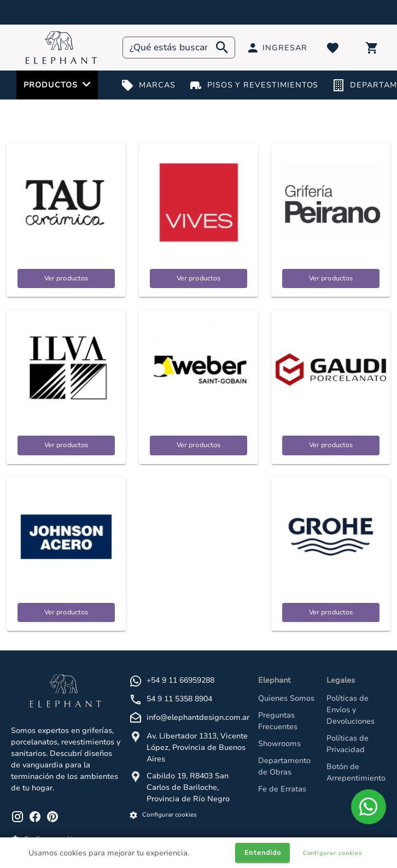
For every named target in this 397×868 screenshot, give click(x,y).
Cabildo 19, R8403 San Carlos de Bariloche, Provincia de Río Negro (188, 787)
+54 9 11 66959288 (180, 680)
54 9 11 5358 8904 (179, 699)
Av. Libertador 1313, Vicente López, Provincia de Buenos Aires (197, 747)
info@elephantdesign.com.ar (198, 717)
